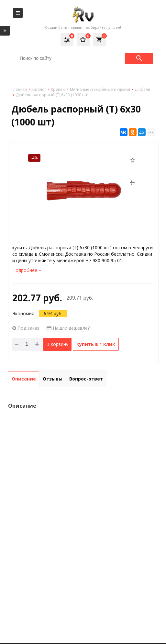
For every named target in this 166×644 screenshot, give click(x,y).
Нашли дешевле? (68, 328)
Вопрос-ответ (86, 379)
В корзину (57, 344)
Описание (24, 379)
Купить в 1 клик (96, 344)
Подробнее (27, 270)
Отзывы (53, 379)
